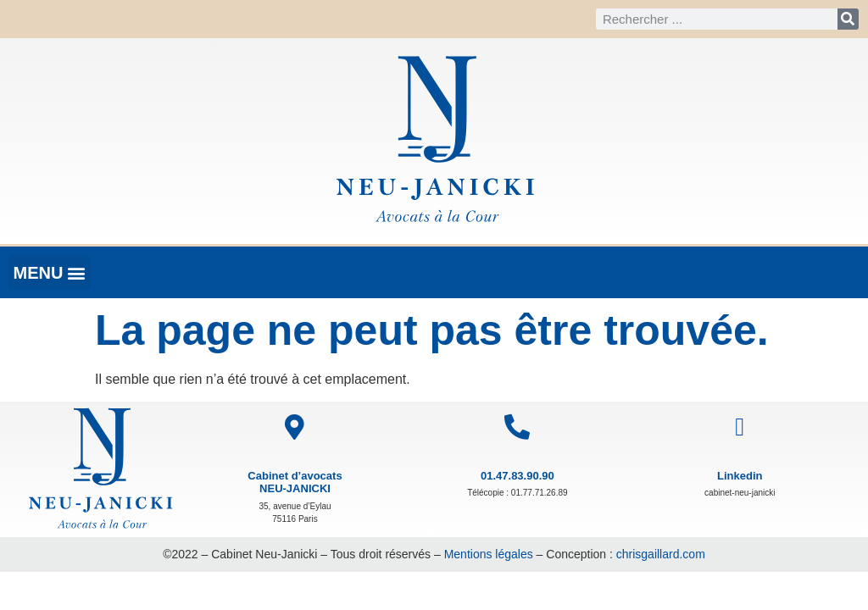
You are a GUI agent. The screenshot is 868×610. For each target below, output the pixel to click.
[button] (50, 272)
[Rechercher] (848, 19)
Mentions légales (489, 554)
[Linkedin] (740, 427)
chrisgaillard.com (661, 554)
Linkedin (740, 476)
